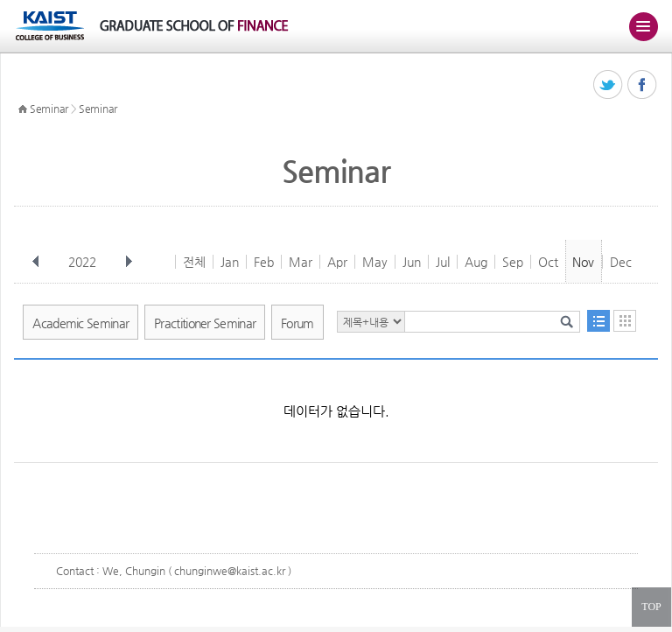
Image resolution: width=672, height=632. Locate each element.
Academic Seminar (80, 323)
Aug (476, 262)
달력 (625, 321)
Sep (513, 262)
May (375, 262)
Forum (297, 323)
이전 (36, 262)
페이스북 (643, 85)
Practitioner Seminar (205, 323)
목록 (598, 321)
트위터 (609, 85)
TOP (651, 607)
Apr (337, 262)
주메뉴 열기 (643, 26)
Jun (412, 262)
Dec (621, 262)
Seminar (49, 109)
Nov (583, 262)
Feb (264, 262)
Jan (230, 262)
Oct (548, 262)
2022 (84, 262)
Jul (443, 262)
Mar (301, 262)
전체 (194, 262)
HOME (23, 109)
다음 (129, 262)
